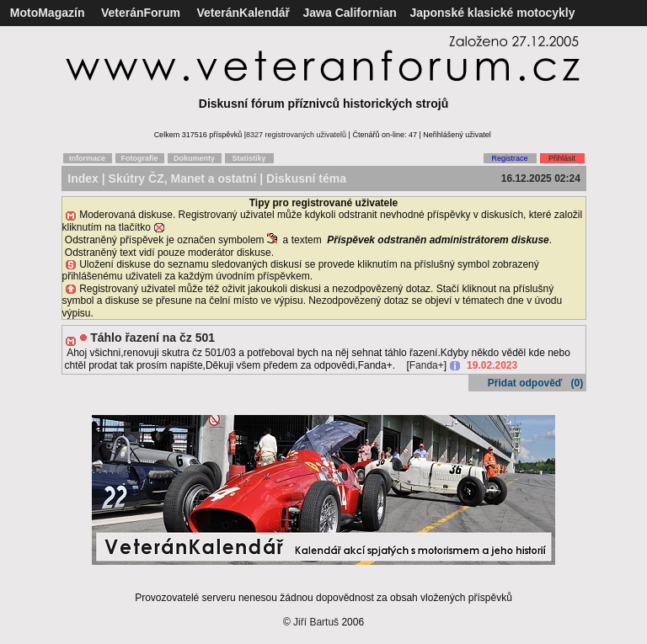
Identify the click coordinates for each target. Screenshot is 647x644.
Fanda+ (427, 365)
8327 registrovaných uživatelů (296, 135)
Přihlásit (562, 158)
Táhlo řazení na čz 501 (152, 338)
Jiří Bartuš (316, 622)
